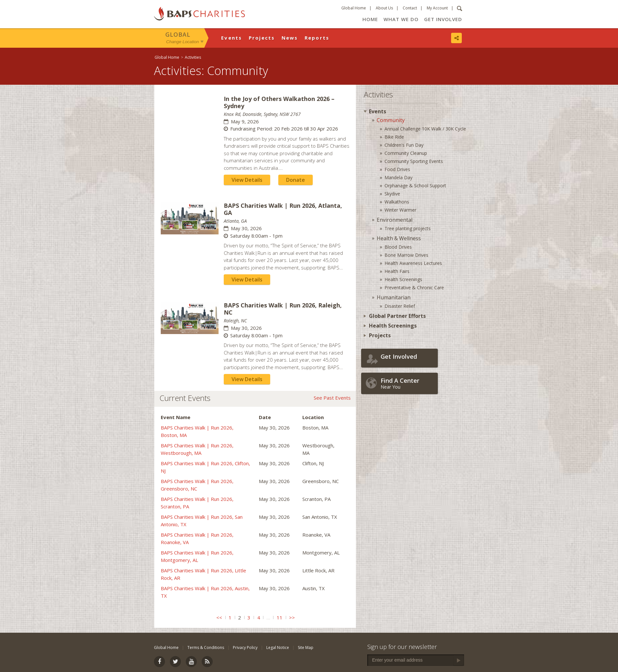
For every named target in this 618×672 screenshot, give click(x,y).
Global (178, 34)
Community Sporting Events (414, 161)
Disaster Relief (400, 306)
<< (219, 617)
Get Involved (443, 19)
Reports (317, 38)
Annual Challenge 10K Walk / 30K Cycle (425, 129)
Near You (408, 383)
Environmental (395, 220)
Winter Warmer (400, 210)
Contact (410, 8)
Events (232, 38)
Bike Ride (394, 137)
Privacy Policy (245, 647)
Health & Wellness (399, 238)
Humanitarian (394, 297)
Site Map (306, 647)
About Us (384, 8)
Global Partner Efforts (397, 316)
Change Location (183, 42)
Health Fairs (397, 271)
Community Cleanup (406, 153)
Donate (296, 180)
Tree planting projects (408, 228)
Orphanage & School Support (415, 186)
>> (292, 617)
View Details (247, 180)
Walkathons (397, 202)
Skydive (392, 194)
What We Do (401, 19)
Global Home (354, 8)
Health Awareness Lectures (413, 263)
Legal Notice (278, 647)
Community (391, 120)
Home (370, 19)
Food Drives (397, 169)
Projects (262, 38)
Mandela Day (398, 177)
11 (280, 617)
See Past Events (332, 398)
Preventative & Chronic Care (414, 287)
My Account (437, 8)
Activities (193, 57)
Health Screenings (403, 279)
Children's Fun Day (404, 145)
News (290, 38)
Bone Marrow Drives (406, 255)
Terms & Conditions (206, 647)
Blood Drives (398, 247)
